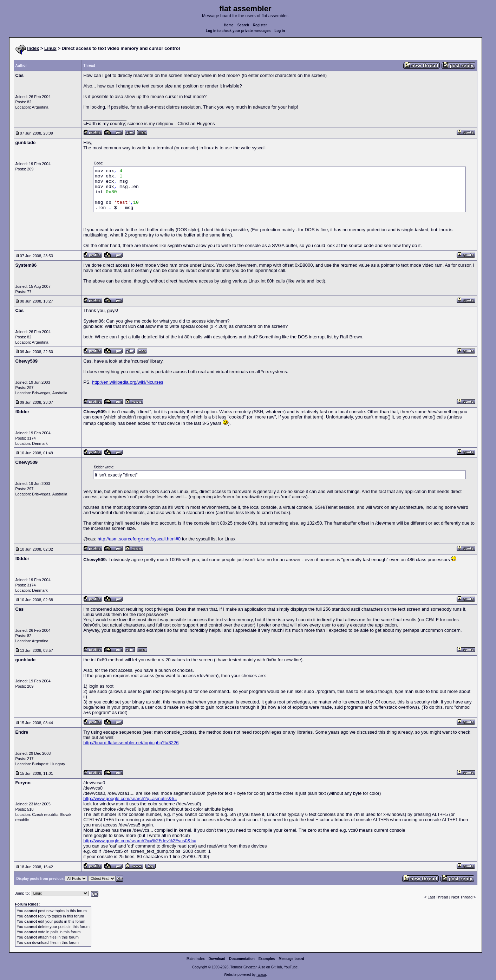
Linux (50, 48)
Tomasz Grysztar (243, 967)
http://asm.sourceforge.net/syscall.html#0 (139, 539)
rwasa (261, 975)
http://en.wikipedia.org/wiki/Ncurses (128, 382)
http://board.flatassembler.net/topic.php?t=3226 (131, 743)
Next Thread (462, 897)
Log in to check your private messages (238, 31)
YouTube (291, 967)
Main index (196, 959)
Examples (267, 959)
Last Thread (438, 897)
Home (229, 25)
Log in (280, 31)
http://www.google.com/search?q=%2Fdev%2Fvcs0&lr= (139, 841)
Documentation (242, 959)
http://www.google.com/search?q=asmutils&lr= (130, 799)
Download (217, 959)
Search (243, 25)
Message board (291, 959)
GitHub (276, 967)
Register (260, 25)
